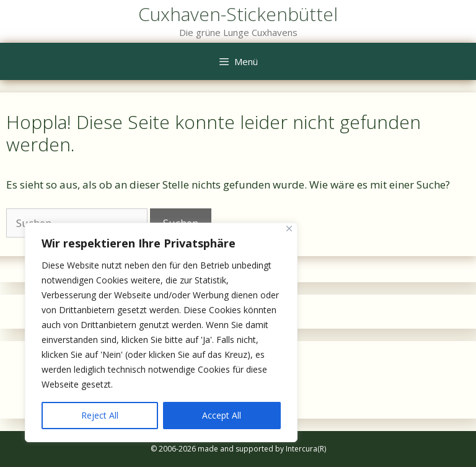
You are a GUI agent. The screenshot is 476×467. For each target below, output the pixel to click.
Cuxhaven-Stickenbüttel (238, 14)
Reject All (100, 415)
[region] (161, 332)
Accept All (222, 415)
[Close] (289, 229)
